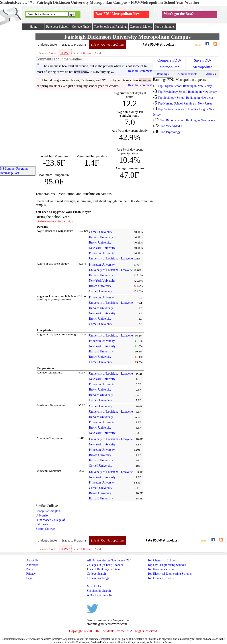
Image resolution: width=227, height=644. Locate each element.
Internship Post (10, 173)
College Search (96, 574)
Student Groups (82, 53)
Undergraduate (47, 45)
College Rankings (98, 578)
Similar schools (187, 74)
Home (33, 27)
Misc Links (94, 586)
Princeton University (102, 253)
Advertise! (33, 565)
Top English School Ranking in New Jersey (185, 86)
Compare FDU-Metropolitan (169, 64)
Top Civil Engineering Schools (167, 565)
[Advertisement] (73, 122)
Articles (211, 74)
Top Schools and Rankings (111, 27)
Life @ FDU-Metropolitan (107, 45)
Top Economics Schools (163, 569)
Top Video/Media (171, 126)
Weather (65, 53)
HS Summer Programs (14, 169)
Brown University (100, 243)
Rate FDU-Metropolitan (160, 45)
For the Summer (165, 27)
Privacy (31, 574)
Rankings (163, 74)
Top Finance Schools (161, 578)
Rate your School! (57, 27)
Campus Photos (47, 53)
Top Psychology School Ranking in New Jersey (187, 92)
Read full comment (140, 71)
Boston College (45, 529)
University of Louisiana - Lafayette (111, 258)
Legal (30, 578)
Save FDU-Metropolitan (203, 64)
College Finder (81, 27)
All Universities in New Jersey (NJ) (109, 560)
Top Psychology (170, 132)
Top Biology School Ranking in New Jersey (188, 120)
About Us (32, 560)
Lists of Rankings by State (103, 569)
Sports (99, 53)
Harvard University (101, 237)
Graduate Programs (74, 45)
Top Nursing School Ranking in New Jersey (185, 103)
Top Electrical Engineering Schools (170, 574)
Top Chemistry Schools (162, 560)
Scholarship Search (99, 591)
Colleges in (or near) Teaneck (105, 565)
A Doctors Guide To (99, 595)
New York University (102, 248)
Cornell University (101, 232)
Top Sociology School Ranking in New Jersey (186, 98)
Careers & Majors (141, 27)
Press (29, 569)
